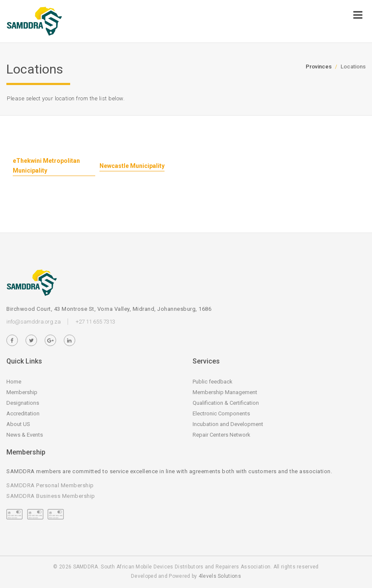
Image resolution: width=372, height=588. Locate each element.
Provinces (319, 67)
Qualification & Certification (226, 403)
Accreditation (23, 413)
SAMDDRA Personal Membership (50, 485)
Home (14, 382)
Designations (23, 403)
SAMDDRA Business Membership (51, 496)
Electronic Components (221, 413)
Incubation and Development (228, 424)
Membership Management (225, 392)
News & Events (25, 435)
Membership (22, 392)
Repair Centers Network (221, 435)
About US (18, 424)
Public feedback (213, 382)
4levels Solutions (220, 576)
